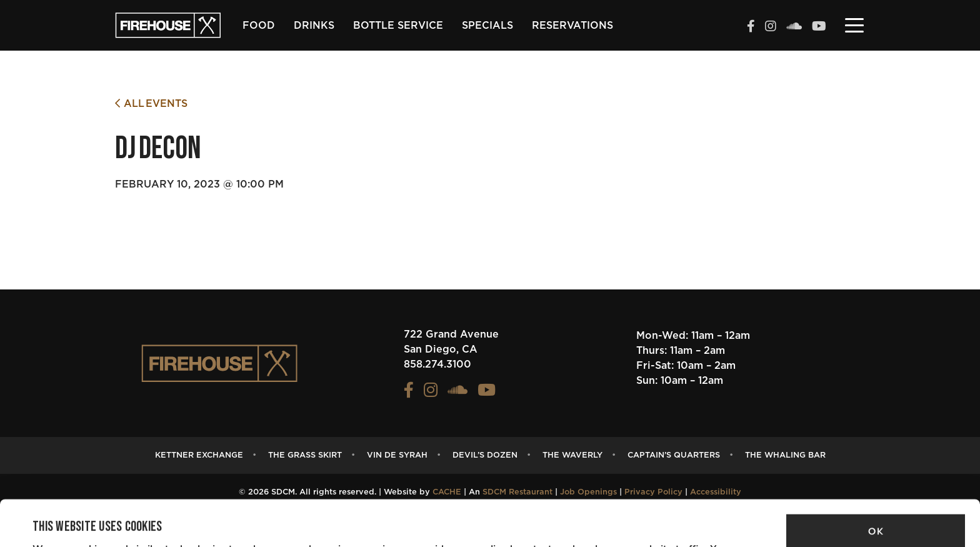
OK (876, 488)
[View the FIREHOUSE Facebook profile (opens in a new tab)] (751, 28)
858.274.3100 (437, 364)
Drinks (314, 26)
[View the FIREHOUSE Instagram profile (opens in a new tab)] (771, 28)
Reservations (572, 26)
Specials (487, 26)
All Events (151, 103)
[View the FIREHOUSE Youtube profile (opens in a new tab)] (819, 28)
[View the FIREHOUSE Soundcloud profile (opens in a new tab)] (794, 28)
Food (259, 26)
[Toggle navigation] (854, 24)
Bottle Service (398, 26)
